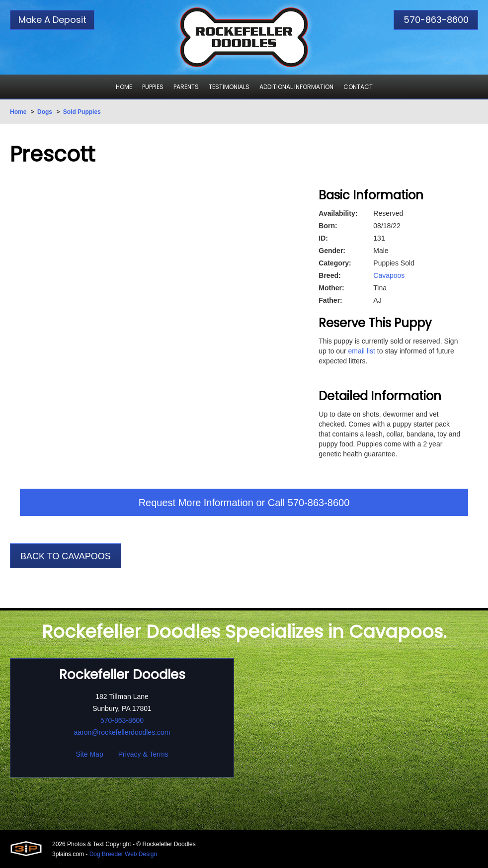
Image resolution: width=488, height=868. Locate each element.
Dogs (45, 112)
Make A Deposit (52, 20)
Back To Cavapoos (66, 556)
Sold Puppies (82, 112)
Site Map (89, 754)
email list (361, 351)
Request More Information (196, 503)
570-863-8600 (436, 20)
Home (18, 112)
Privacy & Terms (143, 754)
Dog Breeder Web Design (123, 854)
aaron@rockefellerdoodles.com (122, 732)
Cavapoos (389, 275)
